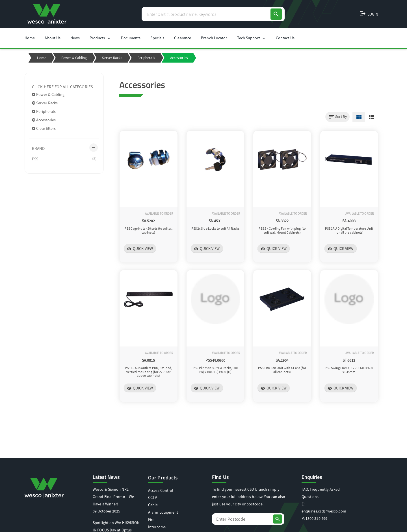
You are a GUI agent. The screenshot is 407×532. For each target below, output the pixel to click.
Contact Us (285, 38)
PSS (64, 159)
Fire (151, 520)
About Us (53, 38)
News (75, 38)
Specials (157, 38)
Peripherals (146, 58)
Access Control (161, 490)
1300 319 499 (316, 518)
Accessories (44, 120)
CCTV (152, 497)
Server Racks (112, 58)
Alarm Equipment (163, 512)
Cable (153, 505)
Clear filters (44, 128)
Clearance (183, 38)
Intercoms (157, 527)
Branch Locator (214, 38)
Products (100, 38)
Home (30, 38)
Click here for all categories (62, 87)
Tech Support (252, 38)
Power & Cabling (74, 58)
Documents (131, 38)
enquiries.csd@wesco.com (324, 511)
